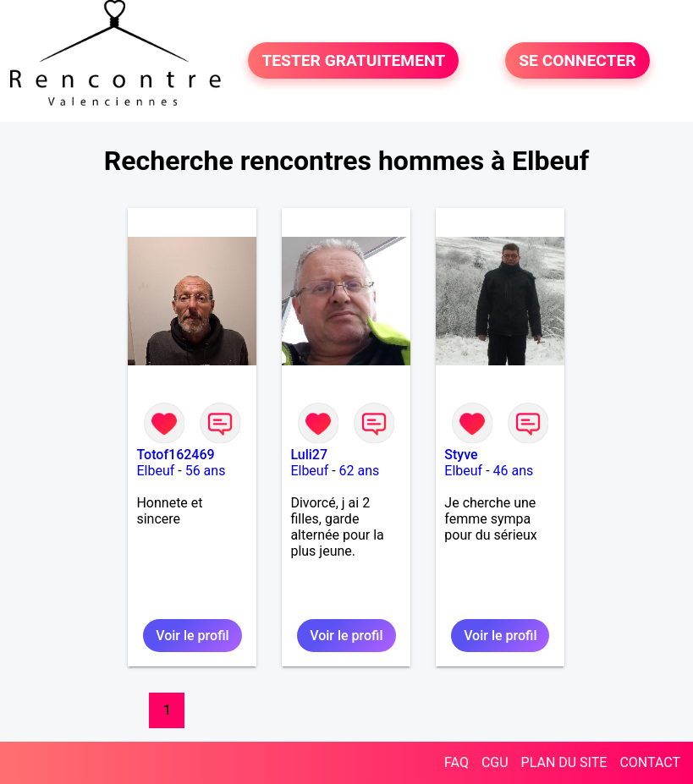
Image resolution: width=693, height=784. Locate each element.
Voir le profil (192, 636)
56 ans (206, 471)
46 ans (514, 471)
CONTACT (650, 762)
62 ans (360, 471)
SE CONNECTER (577, 60)
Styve (461, 455)
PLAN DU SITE (564, 762)
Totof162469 (175, 455)
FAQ (456, 762)
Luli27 (309, 455)
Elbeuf (155, 471)
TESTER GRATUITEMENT (353, 60)
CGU (495, 762)
